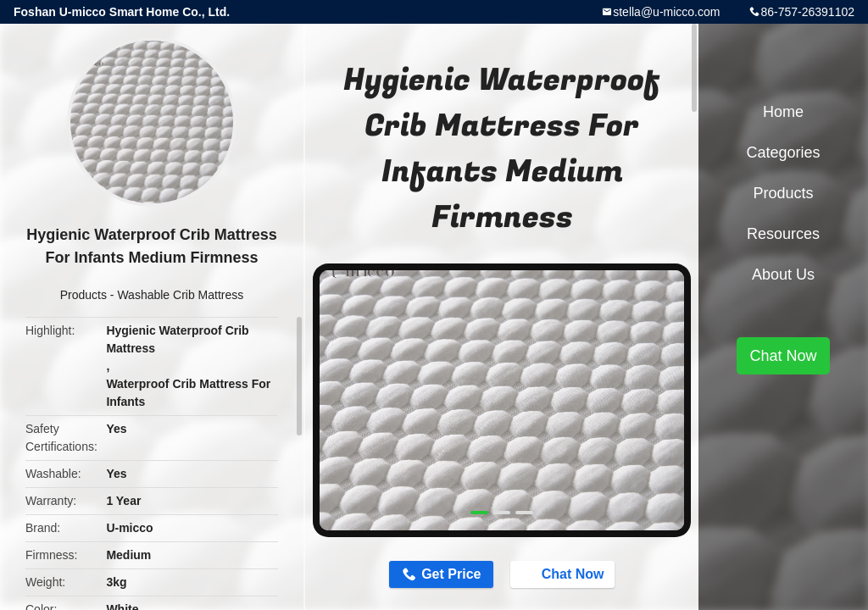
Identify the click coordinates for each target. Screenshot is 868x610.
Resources (783, 234)
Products (83, 295)
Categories (783, 152)
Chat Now (565, 574)
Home (783, 112)
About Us (783, 274)
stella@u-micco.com (666, 12)
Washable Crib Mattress (180, 295)
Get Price (451, 574)
